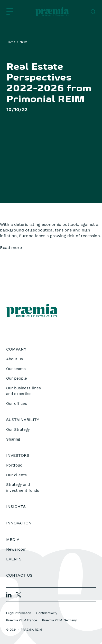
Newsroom (16, 549)
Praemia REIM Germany (59, 620)
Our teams (16, 369)
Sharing (13, 439)
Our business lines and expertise (24, 391)
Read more (11, 248)
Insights (16, 507)
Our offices (17, 404)
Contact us (19, 575)
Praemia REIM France (22, 620)
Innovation (19, 523)
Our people (17, 378)
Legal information (19, 613)
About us (15, 359)
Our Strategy (18, 430)
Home (11, 42)
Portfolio (14, 465)
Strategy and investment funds (23, 488)
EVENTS (14, 559)
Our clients (16, 475)
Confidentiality (47, 613)
